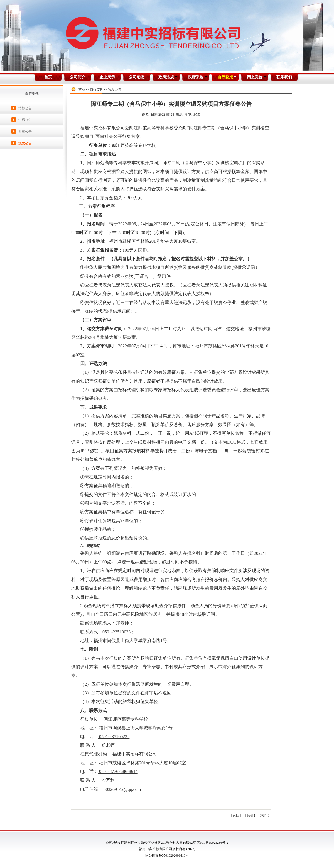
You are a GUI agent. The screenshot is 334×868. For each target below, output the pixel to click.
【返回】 (236, 816)
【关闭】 (264, 816)
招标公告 (25, 108)
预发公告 (25, 143)
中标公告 (25, 120)
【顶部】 (250, 816)
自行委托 (97, 89)
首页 (82, 89)
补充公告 (25, 132)
